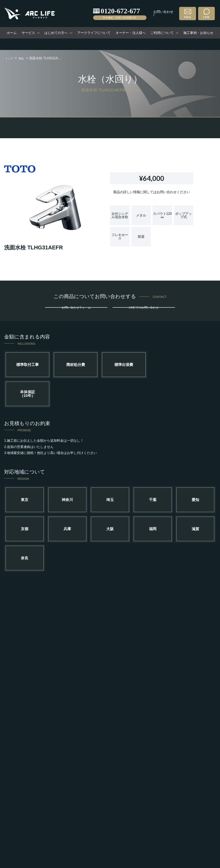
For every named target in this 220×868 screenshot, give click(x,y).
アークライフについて (94, 33)
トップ (10, 58)
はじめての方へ (56, 33)
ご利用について (162, 33)
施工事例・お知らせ (198, 33)
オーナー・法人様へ (131, 33)
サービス (28, 33)
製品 (25, 58)
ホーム (12, 33)
